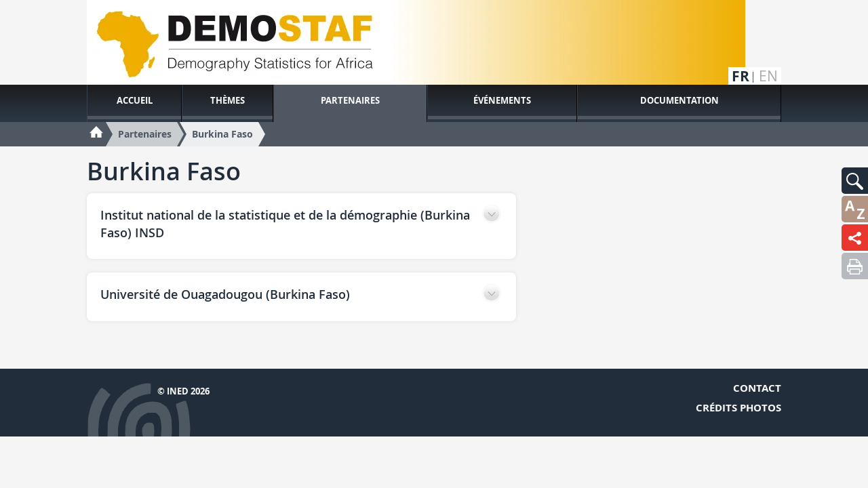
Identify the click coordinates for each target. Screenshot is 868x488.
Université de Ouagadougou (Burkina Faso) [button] (225, 294)
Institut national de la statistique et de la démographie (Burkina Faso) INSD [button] (285, 223)
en (768, 76)
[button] (855, 181)
